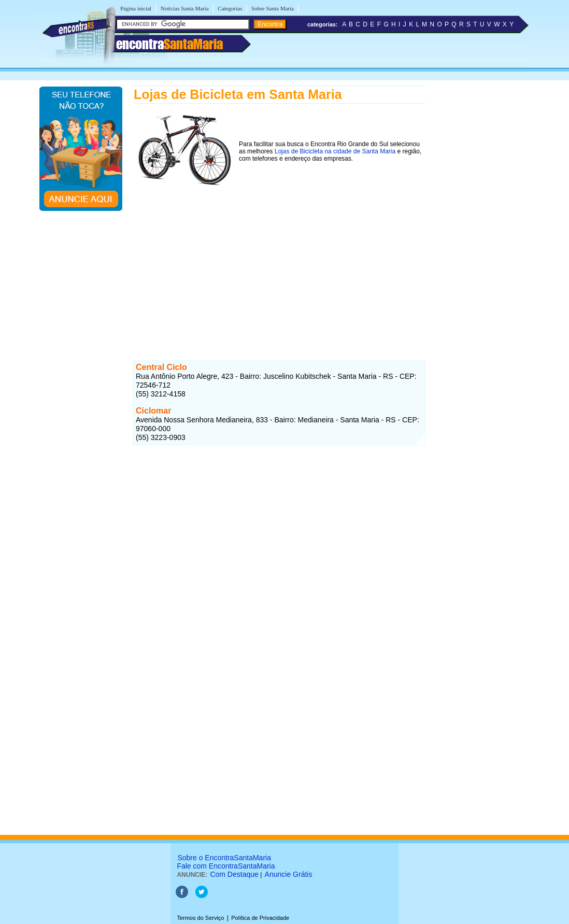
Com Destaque (234, 874)
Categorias (230, 8)
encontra (169, 44)
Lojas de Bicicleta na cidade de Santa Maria (335, 151)
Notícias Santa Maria (185, 8)
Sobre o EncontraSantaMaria (224, 858)
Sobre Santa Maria (273, 8)
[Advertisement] (279, 263)
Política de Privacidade (260, 918)
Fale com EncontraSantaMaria (226, 866)
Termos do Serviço (200, 918)
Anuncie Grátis (289, 874)
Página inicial (136, 8)
